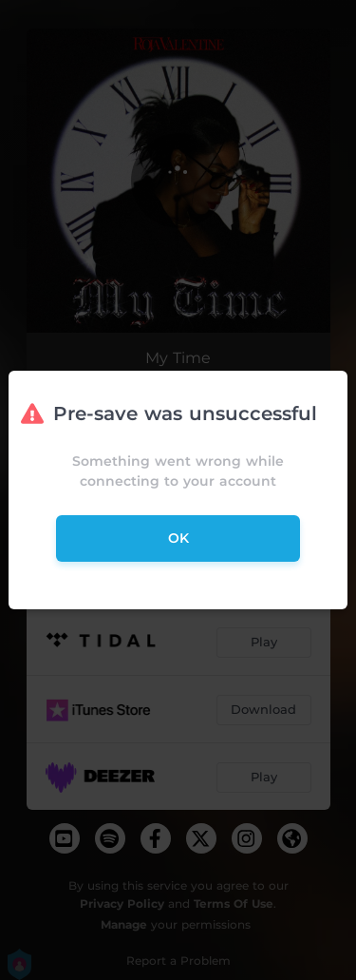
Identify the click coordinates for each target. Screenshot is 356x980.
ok (178, 538)
